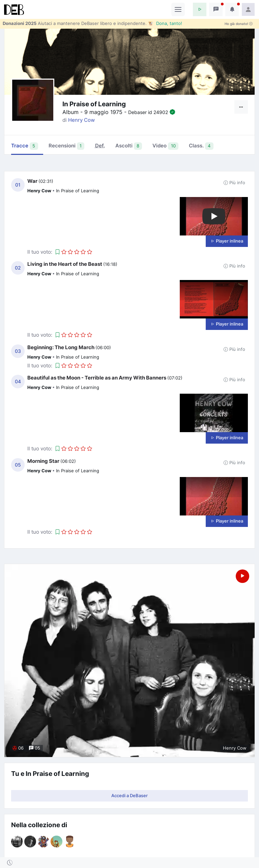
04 (18, 382)
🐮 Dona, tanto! (165, 23)
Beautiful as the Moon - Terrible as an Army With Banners (97, 378)
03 (18, 351)
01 (18, 185)
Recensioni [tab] (67, 146)
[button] (200, 9)
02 (18, 268)
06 (18, 748)
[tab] (100, 146)
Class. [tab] (201, 146)
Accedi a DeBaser (129, 795)
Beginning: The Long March (61, 347)
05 (18, 465)
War (32, 181)
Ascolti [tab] (129, 146)
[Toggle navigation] (178, 9)
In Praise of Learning (78, 191)
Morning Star (43, 461)
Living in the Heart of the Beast (65, 264)
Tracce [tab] (25, 146)
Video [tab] (165, 146)
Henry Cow (81, 120)
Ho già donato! (239, 24)
